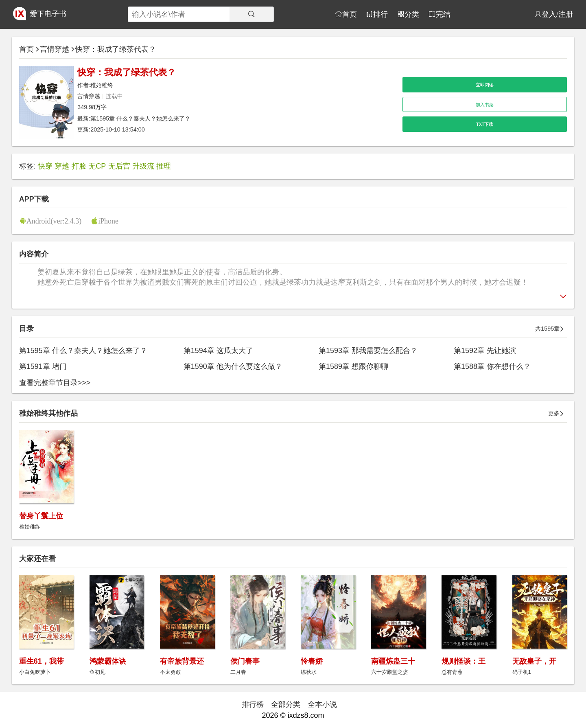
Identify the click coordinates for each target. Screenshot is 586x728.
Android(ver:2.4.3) (54, 221)
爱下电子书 (48, 14)
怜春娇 (312, 661)
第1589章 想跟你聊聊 (353, 366)
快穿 (45, 166)
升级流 (143, 166)
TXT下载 (485, 124)
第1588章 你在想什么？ (492, 366)
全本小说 (322, 704)
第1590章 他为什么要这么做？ (233, 366)
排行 (380, 14)
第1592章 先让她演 (485, 351)
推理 (164, 166)
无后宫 (119, 166)
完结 (443, 14)
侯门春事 (245, 661)
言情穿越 (55, 49)
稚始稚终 (102, 85)
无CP (97, 166)
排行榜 (253, 704)
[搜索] (251, 14)
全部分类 (286, 704)
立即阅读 (485, 85)
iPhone (108, 221)
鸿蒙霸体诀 (108, 661)
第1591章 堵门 (43, 366)
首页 (350, 14)
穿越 (62, 166)
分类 (412, 14)
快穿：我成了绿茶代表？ (116, 49)
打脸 (79, 166)
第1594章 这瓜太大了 (218, 351)
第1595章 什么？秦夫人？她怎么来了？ (140, 118)
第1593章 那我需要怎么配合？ (368, 351)
